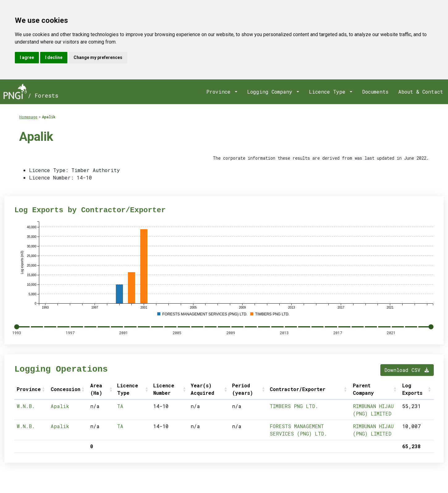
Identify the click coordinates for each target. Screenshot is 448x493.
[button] (44, 389)
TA (120, 406)
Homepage (28, 117)
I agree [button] (27, 57)
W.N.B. (26, 406)
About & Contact (421, 92)
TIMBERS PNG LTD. (294, 406)
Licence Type (329, 92)
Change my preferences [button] (98, 57)
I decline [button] (54, 57)
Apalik (49, 117)
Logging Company (271, 92)
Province (220, 92)
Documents (375, 92)
